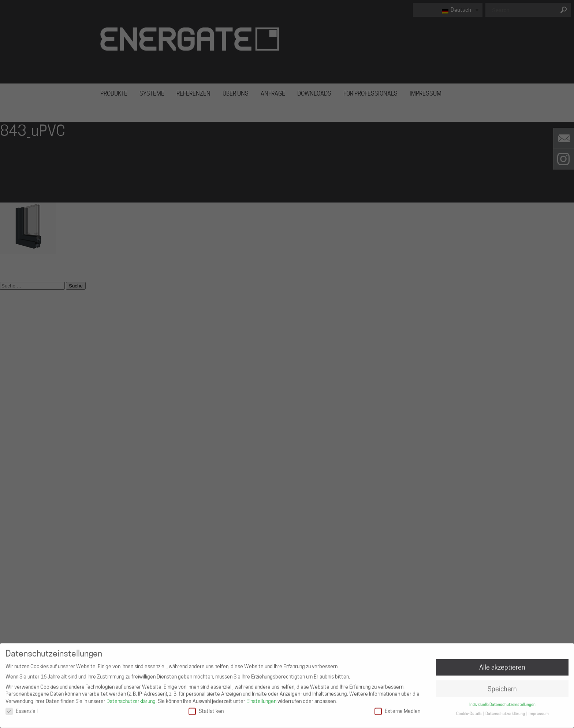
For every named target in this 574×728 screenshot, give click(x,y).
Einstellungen (261, 699)
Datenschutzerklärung (131, 699)
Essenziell (22, 709)
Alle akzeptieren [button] (502, 665)
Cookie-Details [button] (469, 711)
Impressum (539, 711)
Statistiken (206, 709)
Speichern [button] (502, 686)
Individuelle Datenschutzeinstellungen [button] (502, 702)
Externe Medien (397, 709)
